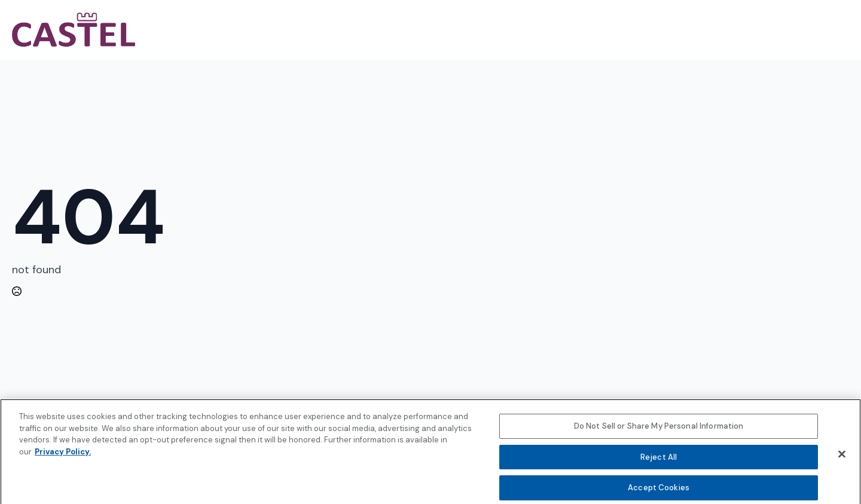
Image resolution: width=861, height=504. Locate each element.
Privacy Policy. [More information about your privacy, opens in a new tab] (63, 455)
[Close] (842, 457)
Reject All (659, 461)
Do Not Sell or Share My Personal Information (659, 430)
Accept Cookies (659, 491)
